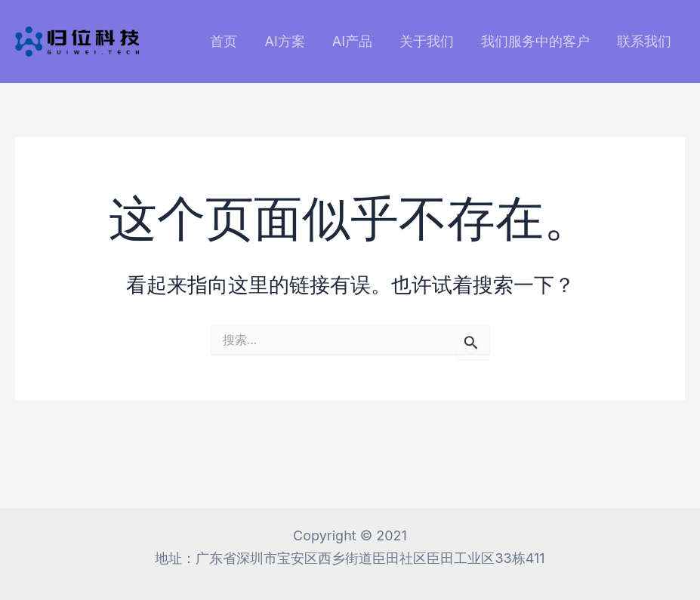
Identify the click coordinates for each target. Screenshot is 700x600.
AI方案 (284, 41)
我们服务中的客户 (535, 41)
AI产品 (352, 41)
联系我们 (644, 41)
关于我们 (427, 41)
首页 (224, 41)
